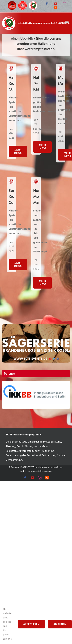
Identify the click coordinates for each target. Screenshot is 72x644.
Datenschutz (34, 471)
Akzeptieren (31, 624)
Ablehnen (60, 624)
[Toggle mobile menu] (67, 21)
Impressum (47, 471)
